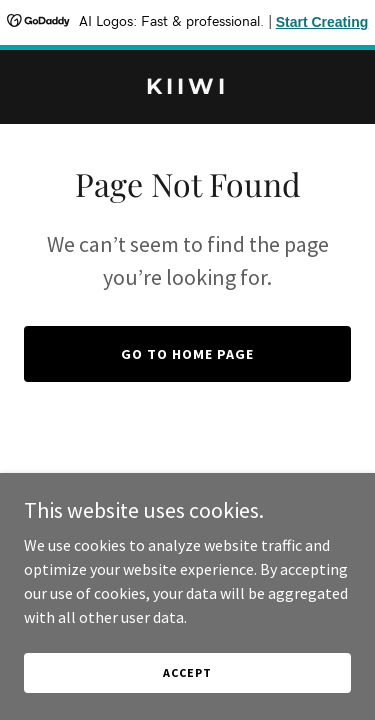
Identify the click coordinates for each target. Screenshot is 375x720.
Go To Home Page (187, 354)
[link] (187, 88)
